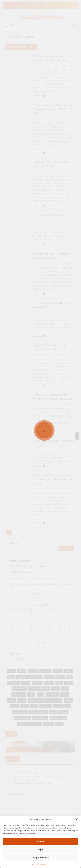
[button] (77, 819)
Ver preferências (40, 858)
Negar (40, 850)
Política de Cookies (39, 864)
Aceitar (40, 842)
